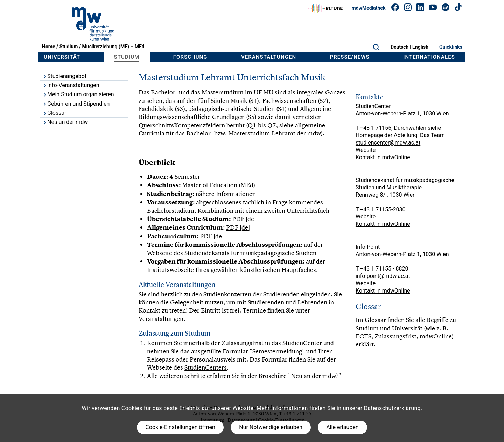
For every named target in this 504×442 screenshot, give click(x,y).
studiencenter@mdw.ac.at (388, 143)
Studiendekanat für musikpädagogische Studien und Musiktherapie (405, 184)
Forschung (190, 57)
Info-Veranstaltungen (71, 85)
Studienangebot (64, 76)
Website (366, 150)
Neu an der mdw (65, 122)
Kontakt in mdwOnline (383, 157)
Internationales (429, 57)
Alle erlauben (342, 427)
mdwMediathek (369, 8)
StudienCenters (206, 367)
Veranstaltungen (269, 57)
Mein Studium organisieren (78, 94)
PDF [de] (244, 219)
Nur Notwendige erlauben (271, 427)
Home (48, 47)
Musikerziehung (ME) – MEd (113, 47)
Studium (69, 47)
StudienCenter (373, 106)
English (420, 47)
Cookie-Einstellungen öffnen (180, 427)
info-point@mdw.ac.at (383, 276)
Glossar (54, 113)
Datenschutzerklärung (392, 408)
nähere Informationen (226, 194)
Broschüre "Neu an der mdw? (298, 376)
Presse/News (350, 57)
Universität (62, 57)
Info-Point (368, 247)
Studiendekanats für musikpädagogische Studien (250, 253)
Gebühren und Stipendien (76, 104)
